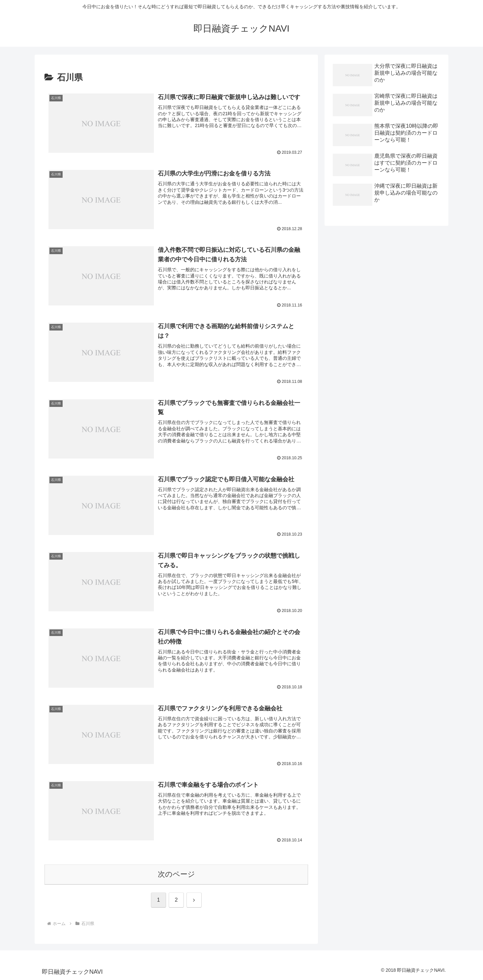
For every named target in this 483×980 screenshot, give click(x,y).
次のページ (176, 874)
